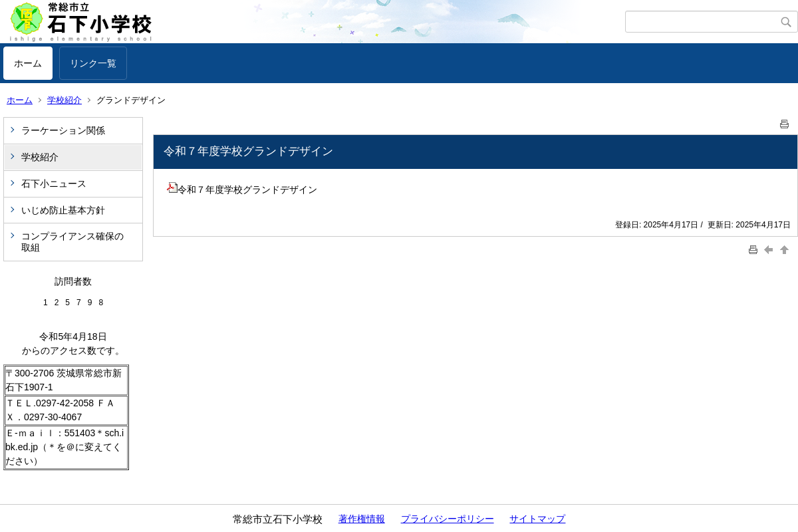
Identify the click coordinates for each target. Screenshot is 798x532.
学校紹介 (65, 100)
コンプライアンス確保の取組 (72, 242)
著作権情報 (362, 519)
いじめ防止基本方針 (63, 210)
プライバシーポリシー (448, 519)
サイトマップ (537, 519)
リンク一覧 (93, 63)
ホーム (28, 63)
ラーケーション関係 (63, 130)
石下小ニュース (54, 184)
